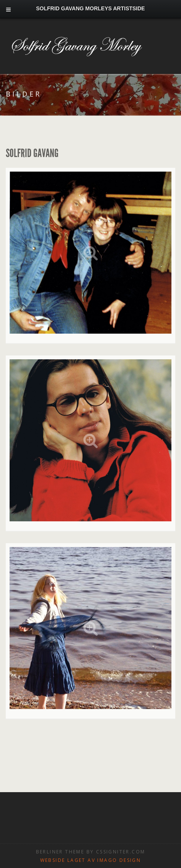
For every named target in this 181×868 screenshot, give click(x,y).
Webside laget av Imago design (91, 860)
